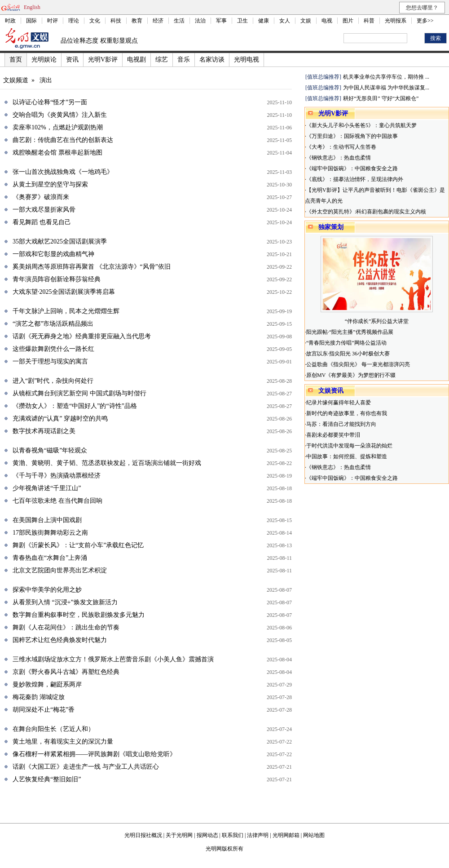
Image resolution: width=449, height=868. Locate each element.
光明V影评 (103, 60)
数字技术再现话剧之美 (44, 431)
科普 (369, 21)
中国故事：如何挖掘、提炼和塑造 (347, 456)
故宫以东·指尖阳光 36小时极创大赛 (348, 354)
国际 (31, 21)
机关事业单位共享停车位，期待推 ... (386, 77)
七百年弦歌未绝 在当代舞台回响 (57, 501)
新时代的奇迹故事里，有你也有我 (347, 413)
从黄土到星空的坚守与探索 (50, 184)
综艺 (162, 60)
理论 (74, 21)
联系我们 (233, 835)
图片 (348, 21)
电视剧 (136, 60)
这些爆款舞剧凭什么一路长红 (53, 349)
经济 (158, 21)
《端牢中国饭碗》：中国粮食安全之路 (352, 168)
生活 (179, 21)
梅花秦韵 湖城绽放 (39, 697)
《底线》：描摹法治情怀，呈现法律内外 (355, 179)
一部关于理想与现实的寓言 (50, 361)
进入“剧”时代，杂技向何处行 (53, 381)
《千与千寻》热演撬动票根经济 (57, 476)
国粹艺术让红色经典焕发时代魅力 (60, 640)
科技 (116, 21)
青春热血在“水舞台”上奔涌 (50, 558)
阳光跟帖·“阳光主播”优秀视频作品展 (350, 332)
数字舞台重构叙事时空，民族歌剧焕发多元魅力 (79, 615)
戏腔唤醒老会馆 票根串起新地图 (57, 153)
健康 (264, 21)
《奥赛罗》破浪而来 (41, 197)
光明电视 (247, 60)
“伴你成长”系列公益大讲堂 (377, 321)
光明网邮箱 (286, 835)
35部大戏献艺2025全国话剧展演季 (60, 241)
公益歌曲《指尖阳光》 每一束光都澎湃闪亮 (358, 364)
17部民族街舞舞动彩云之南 (50, 533)
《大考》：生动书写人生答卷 (341, 147)
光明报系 (396, 21)
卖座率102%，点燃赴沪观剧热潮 (58, 127)
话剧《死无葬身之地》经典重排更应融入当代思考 (82, 336)
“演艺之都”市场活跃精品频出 (53, 324)
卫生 (242, 21)
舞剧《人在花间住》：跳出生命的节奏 (66, 627)
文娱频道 (16, 80)
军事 (221, 21)
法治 (200, 21)
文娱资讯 (331, 391)
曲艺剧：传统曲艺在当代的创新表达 (63, 140)
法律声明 (258, 835)
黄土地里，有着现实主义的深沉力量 (63, 742)
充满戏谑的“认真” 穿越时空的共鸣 (60, 418)
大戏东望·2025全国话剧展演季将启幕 (64, 292)
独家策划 (331, 227)
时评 (53, 21)
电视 (327, 21)
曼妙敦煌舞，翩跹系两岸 (47, 684)
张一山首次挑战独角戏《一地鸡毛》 (63, 172)
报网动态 (207, 835)
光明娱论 (44, 60)
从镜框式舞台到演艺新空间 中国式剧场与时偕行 (79, 393)
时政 (10, 21)
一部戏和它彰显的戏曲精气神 (53, 254)
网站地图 (314, 835)
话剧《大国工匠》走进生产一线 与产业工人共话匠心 (86, 767)
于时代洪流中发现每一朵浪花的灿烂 (349, 446)
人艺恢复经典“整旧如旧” (47, 779)
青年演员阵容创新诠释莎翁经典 (57, 279)
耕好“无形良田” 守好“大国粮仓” (381, 98)
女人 (285, 21)
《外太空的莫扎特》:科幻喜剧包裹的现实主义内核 (366, 212)
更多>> (425, 21)
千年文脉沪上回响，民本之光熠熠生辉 (66, 311)
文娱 (306, 21)
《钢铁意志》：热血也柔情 (339, 158)
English (32, 7)
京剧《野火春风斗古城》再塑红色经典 (66, 672)
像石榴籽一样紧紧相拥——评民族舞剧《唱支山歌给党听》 (94, 754)
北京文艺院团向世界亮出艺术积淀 (60, 570)
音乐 (184, 60)
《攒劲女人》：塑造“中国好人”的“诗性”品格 (75, 406)
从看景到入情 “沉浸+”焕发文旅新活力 (65, 602)
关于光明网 (179, 835)
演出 (46, 80)
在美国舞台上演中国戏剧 (47, 520)
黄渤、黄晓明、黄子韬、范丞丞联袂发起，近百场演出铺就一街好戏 (107, 463)
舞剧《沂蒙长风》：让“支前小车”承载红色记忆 (78, 545)
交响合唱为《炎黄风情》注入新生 (60, 115)
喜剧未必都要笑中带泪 (333, 435)
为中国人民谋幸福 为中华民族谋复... (386, 88)
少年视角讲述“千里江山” (47, 488)
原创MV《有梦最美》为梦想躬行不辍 (351, 375)
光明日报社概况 (143, 835)
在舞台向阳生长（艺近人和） (53, 729)
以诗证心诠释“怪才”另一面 (50, 102)
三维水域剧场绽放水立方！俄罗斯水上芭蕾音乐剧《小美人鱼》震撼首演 (113, 659)
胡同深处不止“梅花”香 (44, 710)
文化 (95, 21)
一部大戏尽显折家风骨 (44, 210)
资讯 (72, 60)
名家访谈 (212, 60)
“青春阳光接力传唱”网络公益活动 (346, 343)
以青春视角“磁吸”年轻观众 (50, 450)
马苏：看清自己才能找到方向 (341, 424)
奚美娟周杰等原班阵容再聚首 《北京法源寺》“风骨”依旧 (92, 267)
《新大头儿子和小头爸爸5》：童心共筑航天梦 (361, 125)
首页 (16, 60)
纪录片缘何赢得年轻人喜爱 (339, 403)
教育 (137, 21)
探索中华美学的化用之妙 (47, 590)
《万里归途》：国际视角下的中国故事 (352, 136)
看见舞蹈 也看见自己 (42, 222)
